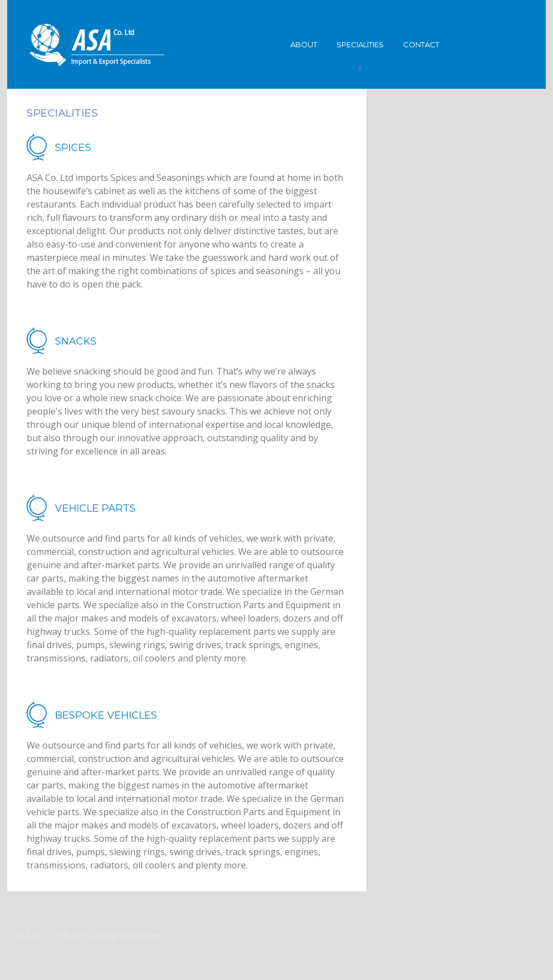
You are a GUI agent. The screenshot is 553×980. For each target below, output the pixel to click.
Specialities (360, 44)
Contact (421, 44)
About (304, 44)
